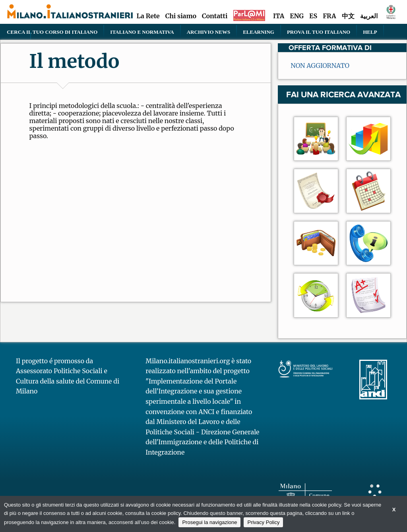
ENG (297, 16)
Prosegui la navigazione (209, 522)
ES (313, 16)
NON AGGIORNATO (320, 66)
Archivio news (208, 32)
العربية (369, 16)
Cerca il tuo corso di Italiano (52, 32)
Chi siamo (181, 16)
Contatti (215, 16)
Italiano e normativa (142, 32)
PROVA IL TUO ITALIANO (319, 32)
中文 (348, 16)
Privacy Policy (263, 522)
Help (370, 32)
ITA (279, 16)
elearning (259, 32)
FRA (329, 16)
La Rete (148, 16)
